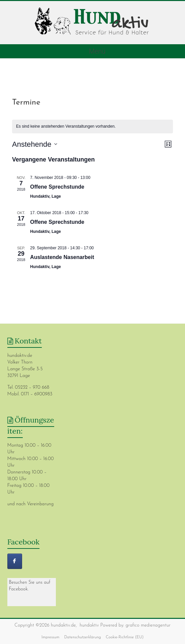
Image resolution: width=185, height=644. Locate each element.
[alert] (92, 126)
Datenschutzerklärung (83, 637)
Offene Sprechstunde (57, 187)
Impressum (51, 637)
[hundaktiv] (15, 561)
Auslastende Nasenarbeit (62, 257)
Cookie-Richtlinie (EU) (125, 637)
